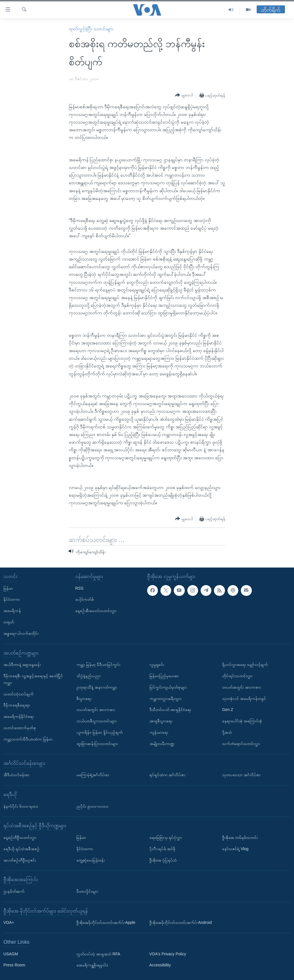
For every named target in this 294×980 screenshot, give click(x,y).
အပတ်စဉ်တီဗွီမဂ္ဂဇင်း (20, 860)
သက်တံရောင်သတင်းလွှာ (241, 744)
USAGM (11, 954)
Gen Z (228, 710)
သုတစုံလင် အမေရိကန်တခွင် (244, 699)
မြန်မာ (8, 588)
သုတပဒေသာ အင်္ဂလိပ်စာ (241, 775)
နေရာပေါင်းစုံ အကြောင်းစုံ (242, 721)
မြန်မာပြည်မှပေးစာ (164, 676)
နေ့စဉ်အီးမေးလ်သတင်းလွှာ (96, 611)
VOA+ (9, 922)
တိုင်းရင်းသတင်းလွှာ (237, 676)
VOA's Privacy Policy (168, 954)
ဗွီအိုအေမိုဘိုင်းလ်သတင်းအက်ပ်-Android (181, 922)
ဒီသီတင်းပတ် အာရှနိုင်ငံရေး (170, 710)
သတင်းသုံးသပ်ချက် (19, 694)
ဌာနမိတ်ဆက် (14, 891)
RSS (79, 588)
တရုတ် (9, 622)
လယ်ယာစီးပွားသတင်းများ (96, 721)
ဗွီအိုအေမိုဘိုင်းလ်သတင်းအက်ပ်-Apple (106, 922)
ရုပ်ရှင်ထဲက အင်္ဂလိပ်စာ (168, 775)
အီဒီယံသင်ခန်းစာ (16, 775)
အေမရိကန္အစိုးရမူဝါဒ (92, 965)
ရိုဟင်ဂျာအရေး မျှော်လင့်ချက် (245, 664)
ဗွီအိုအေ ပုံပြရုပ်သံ (163, 860)
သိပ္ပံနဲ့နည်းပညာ (89, 676)
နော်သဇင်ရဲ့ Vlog (235, 849)
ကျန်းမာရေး (159, 732)
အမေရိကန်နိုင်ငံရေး (19, 716)
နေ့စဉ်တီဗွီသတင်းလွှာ (20, 837)
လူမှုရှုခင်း (157, 664)
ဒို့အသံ (227, 732)
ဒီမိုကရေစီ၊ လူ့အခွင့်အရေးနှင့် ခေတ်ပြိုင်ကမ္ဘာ (33, 679)
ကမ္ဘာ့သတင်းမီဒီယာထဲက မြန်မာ (28, 739)
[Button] (184, 95)
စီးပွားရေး (84, 699)
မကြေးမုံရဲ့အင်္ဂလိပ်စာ (93, 775)
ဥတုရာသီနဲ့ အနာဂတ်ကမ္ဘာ (97, 687)
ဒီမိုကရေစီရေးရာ (17, 705)
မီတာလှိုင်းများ (87, 891)
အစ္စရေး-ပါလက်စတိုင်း (21, 633)
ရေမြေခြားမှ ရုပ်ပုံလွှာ (166, 837)
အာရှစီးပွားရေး (161, 721)
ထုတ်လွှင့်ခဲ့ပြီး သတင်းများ (91, 29)
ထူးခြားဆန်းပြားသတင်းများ (97, 744)
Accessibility (160, 965)
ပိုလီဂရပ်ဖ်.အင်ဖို (163, 849)
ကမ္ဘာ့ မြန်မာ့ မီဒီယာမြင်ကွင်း (98, 664)
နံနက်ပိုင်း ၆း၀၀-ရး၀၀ (21, 806)
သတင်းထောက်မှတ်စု (20, 728)
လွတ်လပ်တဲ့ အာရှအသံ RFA (98, 954)
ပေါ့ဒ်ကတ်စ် (85, 599)
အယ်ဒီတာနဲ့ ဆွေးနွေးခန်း (22, 664)
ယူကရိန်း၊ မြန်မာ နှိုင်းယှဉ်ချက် (100, 732)
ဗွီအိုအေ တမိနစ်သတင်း (240, 837)
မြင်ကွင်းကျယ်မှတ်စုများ (168, 687)
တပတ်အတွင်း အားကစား (96, 710)
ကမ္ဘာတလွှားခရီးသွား (165, 699)
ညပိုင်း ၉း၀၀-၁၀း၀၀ (93, 806)
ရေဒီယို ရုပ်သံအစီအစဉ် (22, 849)
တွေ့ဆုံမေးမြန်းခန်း (91, 860)
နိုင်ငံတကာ (12, 599)
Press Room (14, 965)
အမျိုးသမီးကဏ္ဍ (162, 744)
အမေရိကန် (12, 611)
